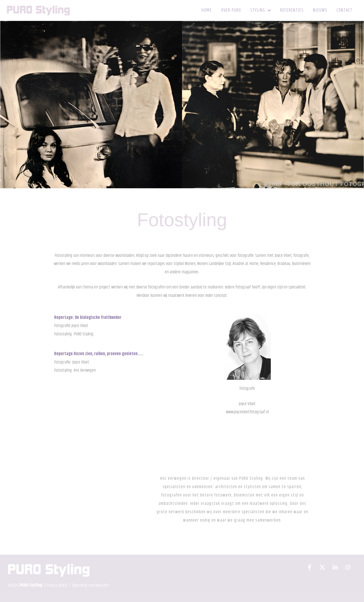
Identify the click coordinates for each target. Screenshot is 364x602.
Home (207, 10)
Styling (261, 10)
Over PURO (231, 10)
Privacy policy (57, 585)
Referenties (292, 10)
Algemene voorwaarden (90, 585)
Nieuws (320, 10)
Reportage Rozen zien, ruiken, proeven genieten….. (99, 354)
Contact (344, 10)
